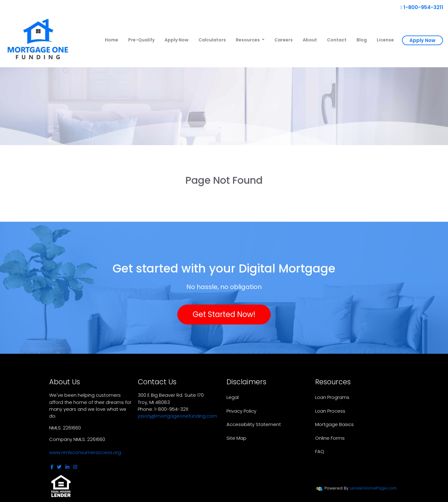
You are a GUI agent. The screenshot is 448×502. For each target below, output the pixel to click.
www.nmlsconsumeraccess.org (85, 452)
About (310, 40)
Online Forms (330, 438)
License (385, 40)
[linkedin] (67, 467)
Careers (284, 40)
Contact (337, 40)
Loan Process (330, 411)
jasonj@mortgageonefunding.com (177, 416)
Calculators (212, 40)
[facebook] (52, 467)
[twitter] (59, 467)
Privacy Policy (241, 411)
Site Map (236, 438)
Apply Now (177, 40)
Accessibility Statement (254, 424)
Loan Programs (332, 397)
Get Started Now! (224, 314)
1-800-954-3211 (422, 7)
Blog (362, 40)
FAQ (320, 451)
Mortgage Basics (334, 424)
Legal (233, 397)
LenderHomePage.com (373, 488)
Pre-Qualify (141, 40)
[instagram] (75, 467)
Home (112, 40)
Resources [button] (248, 40)
